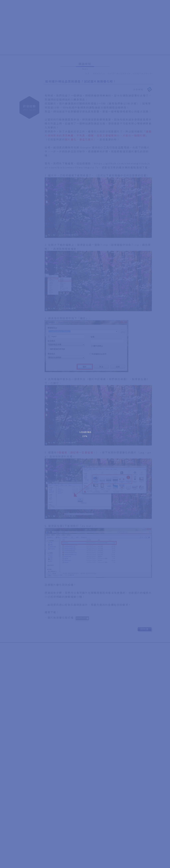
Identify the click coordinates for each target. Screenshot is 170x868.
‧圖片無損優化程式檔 (68, 619)
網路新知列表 (99, 73)
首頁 (87, 73)
